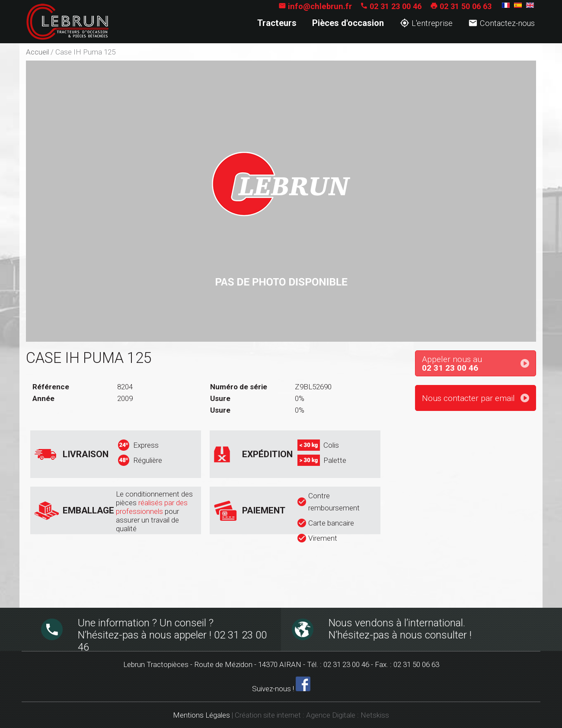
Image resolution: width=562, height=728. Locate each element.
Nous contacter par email (468, 398)
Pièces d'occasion (348, 23)
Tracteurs (277, 23)
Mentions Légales (201, 715)
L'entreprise (426, 23)
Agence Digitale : (333, 715)
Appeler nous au (479, 364)
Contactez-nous (501, 23)
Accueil (37, 52)
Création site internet (268, 715)
